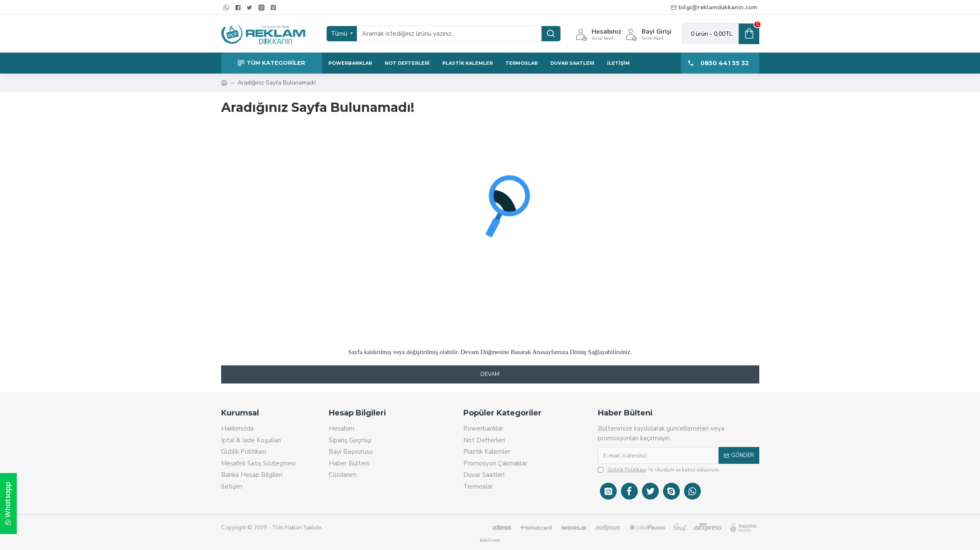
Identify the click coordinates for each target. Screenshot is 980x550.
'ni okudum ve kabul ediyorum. (659, 470)
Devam (490, 374)
